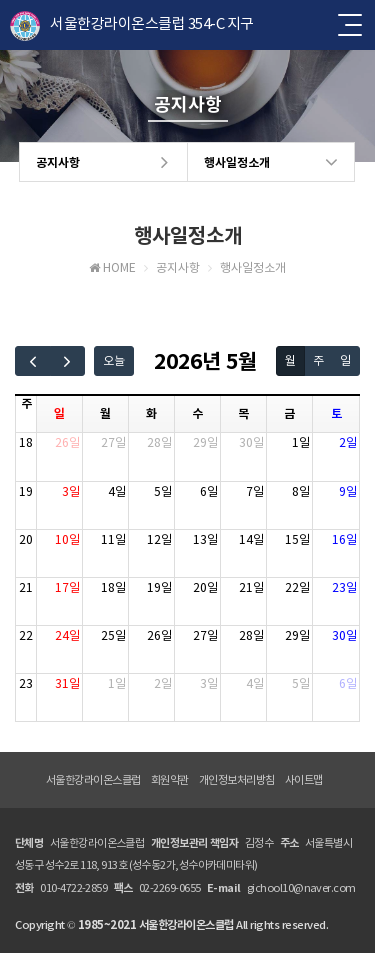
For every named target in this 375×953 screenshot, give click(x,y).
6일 (209, 491)
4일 (117, 491)
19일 (159, 587)
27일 (113, 442)
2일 (348, 442)
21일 (251, 587)
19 (26, 491)
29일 (205, 442)
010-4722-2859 (73, 888)
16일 (344, 539)
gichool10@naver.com (301, 888)
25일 (113, 635)
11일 (113, 539)
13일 (205, 539)
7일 (255, 491)
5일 (163, 491)
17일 (67, 587)
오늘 (114, 360)
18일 (113, 587)
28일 (159, 442)
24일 (67, 635)
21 (26, 587)
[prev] (33, 361)
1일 (301, 442)
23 (26, 683)
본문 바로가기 (0, 0)
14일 (251, 539)
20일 (205, 587)
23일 (344, 587)
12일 (159, 539)
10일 (67, 539)
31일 (67, 683)
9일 (348, 491)
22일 (297, 587)
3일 (71, 491)
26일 (67, 442)
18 (26, 442)
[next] (68, 361)
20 (26, 539)
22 (26, 635)
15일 (297, 539)
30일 (251, 442)
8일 (301, 491)
